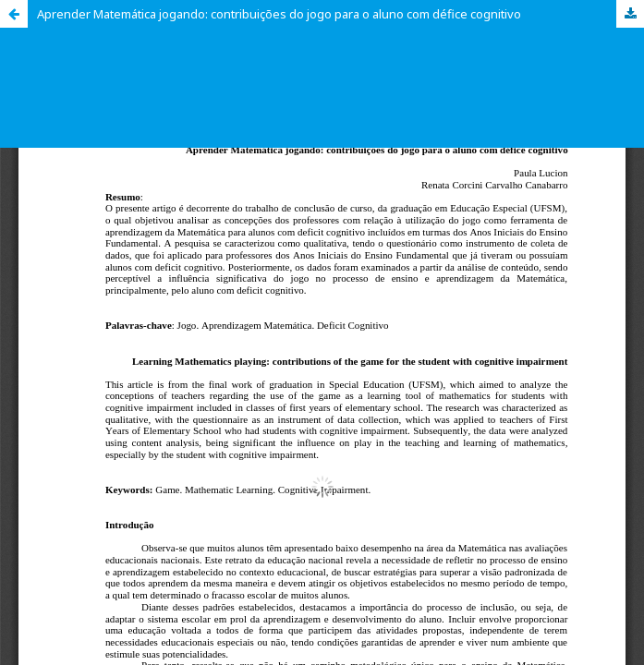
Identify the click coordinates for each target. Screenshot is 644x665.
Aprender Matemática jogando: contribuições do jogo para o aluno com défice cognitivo (279, 14)
